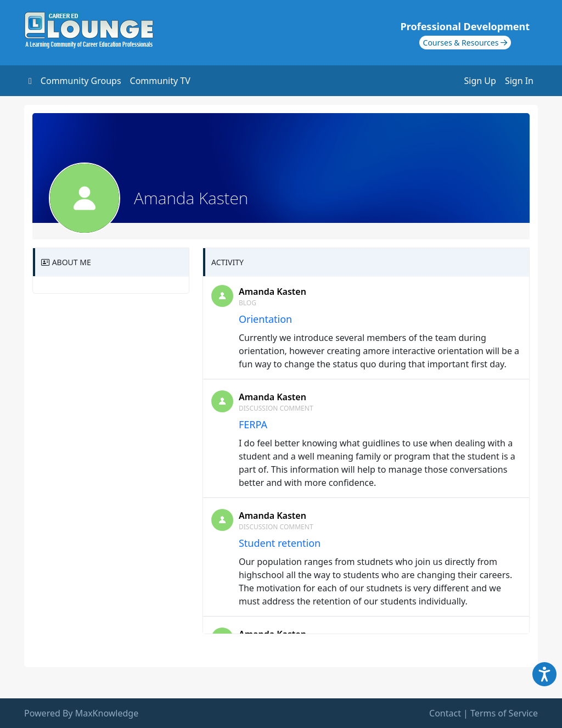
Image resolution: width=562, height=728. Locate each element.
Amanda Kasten (272, 292)
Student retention (280, 543)
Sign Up (480, 81)
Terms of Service (504, 713)
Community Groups (81, 81)
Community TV (160, 81)
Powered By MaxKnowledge (81, 713)
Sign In (519, 81)
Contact (445, 713)
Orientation (265, 319)
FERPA (253, 424)
